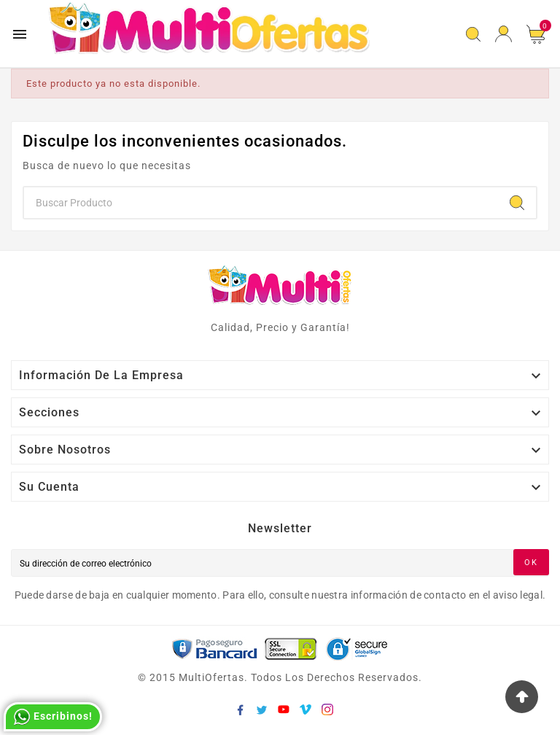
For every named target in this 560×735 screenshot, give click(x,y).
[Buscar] (261, 203)
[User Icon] (503, 34)
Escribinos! (53, 717)
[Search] (517, 203)
